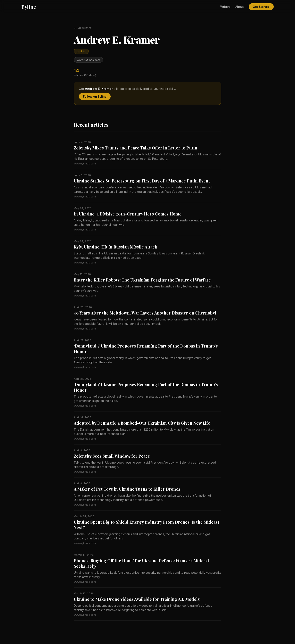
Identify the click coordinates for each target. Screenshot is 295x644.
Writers (225, 7)
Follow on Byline (95, 96)
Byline (29, 7)
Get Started (261, 7)
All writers (82, 28)
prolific (81, 51)
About (240, 7)
